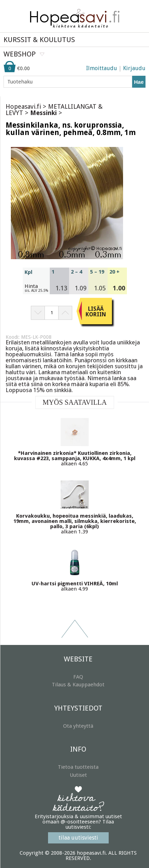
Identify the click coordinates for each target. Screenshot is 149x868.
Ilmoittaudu (102, 68)
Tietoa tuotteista (78, 767)
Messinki (43, 113)
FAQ (78, 677)
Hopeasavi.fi (23, 106)
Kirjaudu (134, 68)
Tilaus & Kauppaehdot (78, 685)
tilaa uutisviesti (78, 838)
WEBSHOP (20, 54)
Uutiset (78, 775)
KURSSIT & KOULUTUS (39, 40)
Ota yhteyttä (78, 726)
